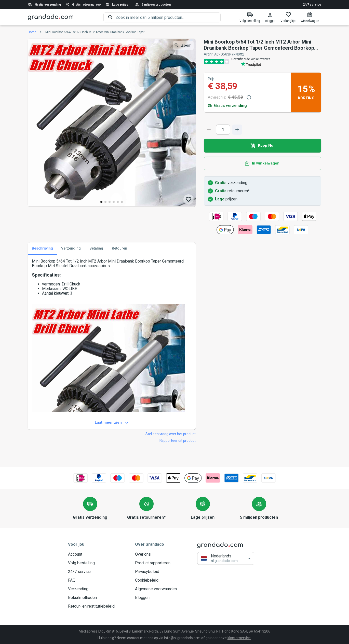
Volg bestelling (91, 563)
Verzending (91, 589)
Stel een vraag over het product (171, 434)
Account (91, 554)
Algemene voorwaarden (156, 589)
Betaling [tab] (96, 248)
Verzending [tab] (71, 248)
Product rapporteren (156, 563)
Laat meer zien (112, 422)
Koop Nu (263, 145)
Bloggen (156, 597)
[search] (168, 17)
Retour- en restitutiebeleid (91, 606)
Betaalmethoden (91, 597)
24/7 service (312, 5)
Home (32, 32)
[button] (226, 558)
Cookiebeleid (156, 580)
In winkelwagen (263, 163)
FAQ (91, 580)
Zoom (183, 45)
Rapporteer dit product (178, 440)
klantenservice (239, 638)
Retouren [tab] (119, 248)
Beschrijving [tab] (42, 248)
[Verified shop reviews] (263, 61)
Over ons (156, 554)
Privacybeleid (156, 571)
